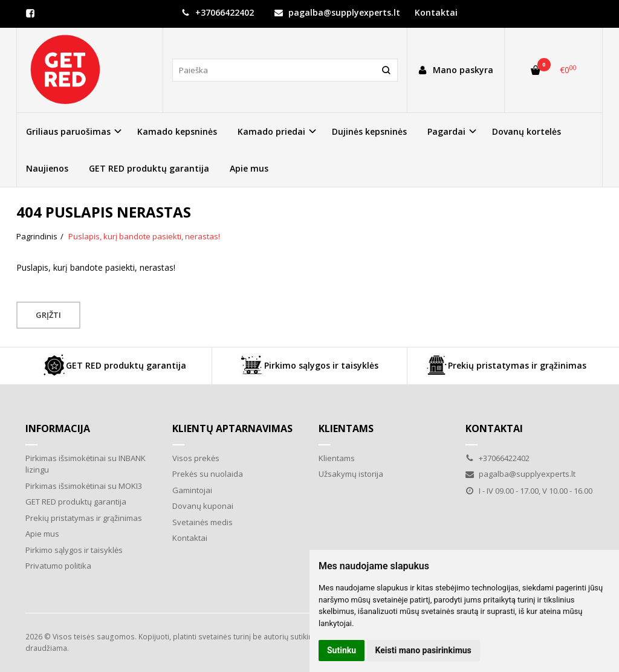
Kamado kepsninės (177, 131)
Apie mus (249, 168)
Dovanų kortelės (527, 131)
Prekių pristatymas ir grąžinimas (505, 366)
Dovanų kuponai (203, 506)
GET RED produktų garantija (149, 168)
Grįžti (48, 315)
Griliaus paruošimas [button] (68, 131)
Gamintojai (192, 490)
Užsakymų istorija (351, 474)
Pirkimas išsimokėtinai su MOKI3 (84, 486)
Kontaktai (436, 12)
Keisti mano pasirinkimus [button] (423, 650)
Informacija (58, 428)
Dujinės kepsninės (369, 131)
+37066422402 (218, 12)
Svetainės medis (203, 522)
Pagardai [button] (446, 131)
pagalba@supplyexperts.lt (337, 12)
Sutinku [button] (342, 650)
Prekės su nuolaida (208, 474)
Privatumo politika (58, 566)
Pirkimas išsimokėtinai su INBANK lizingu (86, 464)
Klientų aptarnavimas (232, 428)
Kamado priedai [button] (271, 131)
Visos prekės (196, 458)
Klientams (346, 428)
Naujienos (47, 168)
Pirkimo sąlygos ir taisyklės (309, 366)
